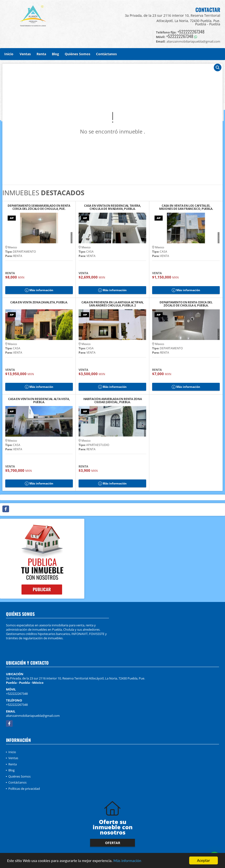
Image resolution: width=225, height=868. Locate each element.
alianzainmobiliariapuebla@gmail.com (33, 716)
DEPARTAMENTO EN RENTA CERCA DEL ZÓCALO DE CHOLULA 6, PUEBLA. (186, 304)
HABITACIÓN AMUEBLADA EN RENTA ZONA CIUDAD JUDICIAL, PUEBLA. (113, 401)
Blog (55, 54)
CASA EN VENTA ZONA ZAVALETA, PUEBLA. (39, 303)
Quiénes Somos (78, 54)
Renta (41, 54)
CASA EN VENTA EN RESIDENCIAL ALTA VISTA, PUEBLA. (39, 401)
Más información (127, 861)
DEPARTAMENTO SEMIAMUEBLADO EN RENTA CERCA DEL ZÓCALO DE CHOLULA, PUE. (39, 207)
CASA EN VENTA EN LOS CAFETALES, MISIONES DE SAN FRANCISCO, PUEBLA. (186, 207)
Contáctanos (106, 54)
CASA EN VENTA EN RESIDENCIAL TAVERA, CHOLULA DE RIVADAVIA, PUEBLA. (112, 207)
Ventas (25, 54)
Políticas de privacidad (24, 789)
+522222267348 (191, 32)
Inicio (9, 54)
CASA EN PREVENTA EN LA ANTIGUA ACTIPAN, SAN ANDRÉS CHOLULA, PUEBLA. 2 (112, 304)
